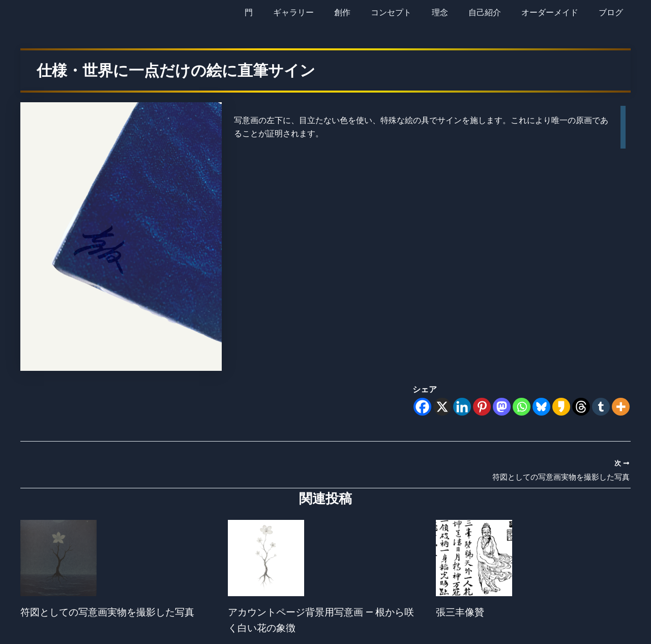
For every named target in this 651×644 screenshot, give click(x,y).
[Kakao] (561, 407)
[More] (621, 407)
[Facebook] (422, 407)
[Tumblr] (601, 407)
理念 (454, 12)
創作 (365, 12)
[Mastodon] (502, 407)
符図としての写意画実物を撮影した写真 (112, 613)
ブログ (613, 12)
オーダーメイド (556, 12)
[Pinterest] (482, 407)
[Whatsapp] (522, 407)
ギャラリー (320, 12)
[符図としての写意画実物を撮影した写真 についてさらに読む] (58, 559)
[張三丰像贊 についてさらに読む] (474, 559)
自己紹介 (495, 12)
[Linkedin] (462, 407)
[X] (442, 407)
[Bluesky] (541, 407)
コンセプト (409, 12)
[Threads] (581, 407)
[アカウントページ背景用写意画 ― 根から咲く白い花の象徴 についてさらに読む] (266, 559)
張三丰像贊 (461, 613)
